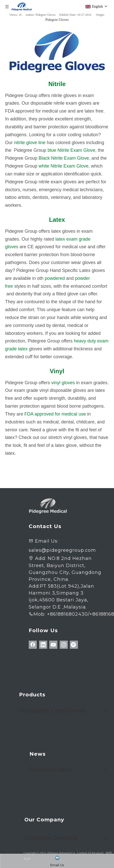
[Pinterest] (74, 645)
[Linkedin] (43, 645)
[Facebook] (33, 645)
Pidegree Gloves (57, 20)
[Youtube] (53, 645)
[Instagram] (64, 645)
